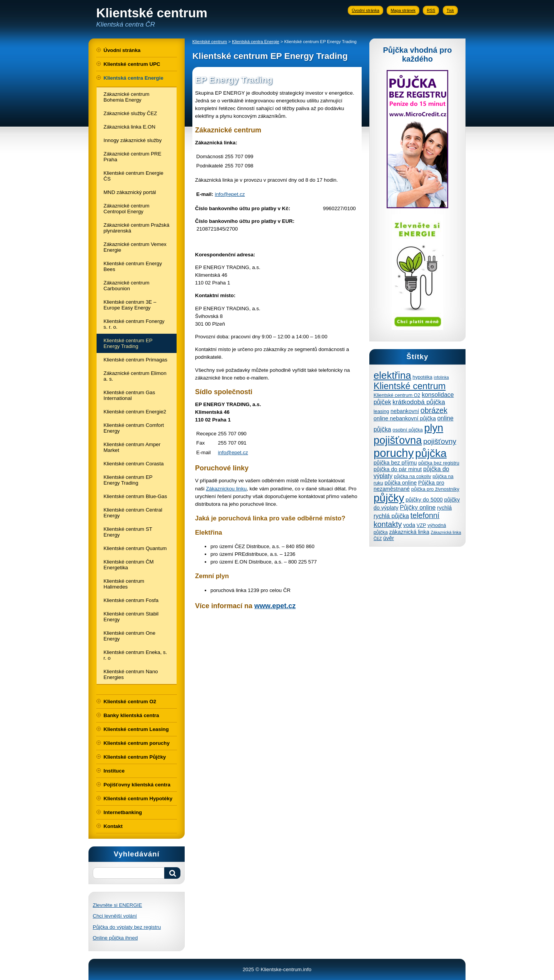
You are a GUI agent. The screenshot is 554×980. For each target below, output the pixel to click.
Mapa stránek (403, 10)
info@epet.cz (230, 194)
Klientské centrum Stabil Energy (131, 617)
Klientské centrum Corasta (133, 464)
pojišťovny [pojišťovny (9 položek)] (440, 441)
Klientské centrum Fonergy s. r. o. (134, 324)
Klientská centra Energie (133, 78)
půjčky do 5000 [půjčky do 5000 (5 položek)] (424, 500)
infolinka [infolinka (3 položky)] (441, 377)
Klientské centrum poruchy (137, 743)
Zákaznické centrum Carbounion (126, 286)
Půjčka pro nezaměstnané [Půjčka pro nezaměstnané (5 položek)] (409, 486)
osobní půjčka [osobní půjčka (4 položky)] (407, 430)
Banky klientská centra (131, 715)
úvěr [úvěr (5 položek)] (389, 538)
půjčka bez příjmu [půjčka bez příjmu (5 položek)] (395, 463)
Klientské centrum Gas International (129, 395)
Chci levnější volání (115, 916)
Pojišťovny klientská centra (137, 785)
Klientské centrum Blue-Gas (135, 496)
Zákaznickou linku (226, 489)
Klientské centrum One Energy (129, 636)
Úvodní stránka (365, 10)
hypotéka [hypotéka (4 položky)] (422, 377)
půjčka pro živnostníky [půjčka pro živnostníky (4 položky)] (435, 489)
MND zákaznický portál (130, 192)
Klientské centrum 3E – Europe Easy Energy (130, 305)
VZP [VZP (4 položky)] (421, 525)
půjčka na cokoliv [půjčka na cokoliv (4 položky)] (413, 476)
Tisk (450, 10)
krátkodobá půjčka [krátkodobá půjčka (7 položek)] (419, 402)
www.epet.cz (275, 606)
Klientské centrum (210, 42)
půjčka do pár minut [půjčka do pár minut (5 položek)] (398, 469)
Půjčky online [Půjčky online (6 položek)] (418, 508)
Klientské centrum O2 (130, 702)
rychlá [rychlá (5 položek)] (444, 508)
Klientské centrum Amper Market (132, 447)
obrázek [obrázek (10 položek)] (434, 410)
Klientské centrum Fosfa (131, 600)
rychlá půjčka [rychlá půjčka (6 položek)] (391, 516)
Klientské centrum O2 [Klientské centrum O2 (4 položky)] (397, 395)
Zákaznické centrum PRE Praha (132, 157)
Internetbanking (123, 812)
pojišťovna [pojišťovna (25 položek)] (398, 440)
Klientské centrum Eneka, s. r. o (135, 655)
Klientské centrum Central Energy (133, 513)
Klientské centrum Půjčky (135, 757)
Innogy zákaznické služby (133, 140)
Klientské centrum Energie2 (135, 412)
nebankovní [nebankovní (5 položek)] (405, 411)
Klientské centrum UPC (132, 64)
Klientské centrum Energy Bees (133, 266)
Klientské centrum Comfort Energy (134, 428)
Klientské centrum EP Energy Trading (128, 343)
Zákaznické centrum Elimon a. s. (135, 376)
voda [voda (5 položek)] (409, 525)
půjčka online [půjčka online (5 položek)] (400, 483)
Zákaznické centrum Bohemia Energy (126, 97)
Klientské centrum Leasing (136, 729)
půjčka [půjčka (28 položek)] (431, 453)
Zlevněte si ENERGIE (117, 905)
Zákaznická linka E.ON (129, 127)
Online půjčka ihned (115, 938)
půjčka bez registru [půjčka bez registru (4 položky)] (439, 463)
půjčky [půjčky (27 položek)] (389, 498)
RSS (431, 10)
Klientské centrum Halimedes (124, 584)
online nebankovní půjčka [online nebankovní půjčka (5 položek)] (405, 418)
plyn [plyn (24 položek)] (434, 428)
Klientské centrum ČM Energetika (128, 565)
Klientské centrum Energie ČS (133, 176)
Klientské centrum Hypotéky (138, 799)
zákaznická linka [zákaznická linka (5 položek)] (409, 532)
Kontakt (113, 826)
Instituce (114, 771)
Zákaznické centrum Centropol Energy (126, 209)
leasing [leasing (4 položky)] (381, 411)
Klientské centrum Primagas (135, 360)
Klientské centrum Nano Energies (131, 674)
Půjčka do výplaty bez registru (127, 927)
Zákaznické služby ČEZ (130, 113)
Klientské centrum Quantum (135, 548)
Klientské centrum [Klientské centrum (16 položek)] (410, 386)
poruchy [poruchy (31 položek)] (394, 453)
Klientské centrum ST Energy (128, 532)
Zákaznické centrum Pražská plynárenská (136, 228)
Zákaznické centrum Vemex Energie (135, 247)
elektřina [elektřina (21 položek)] (392, 375)
